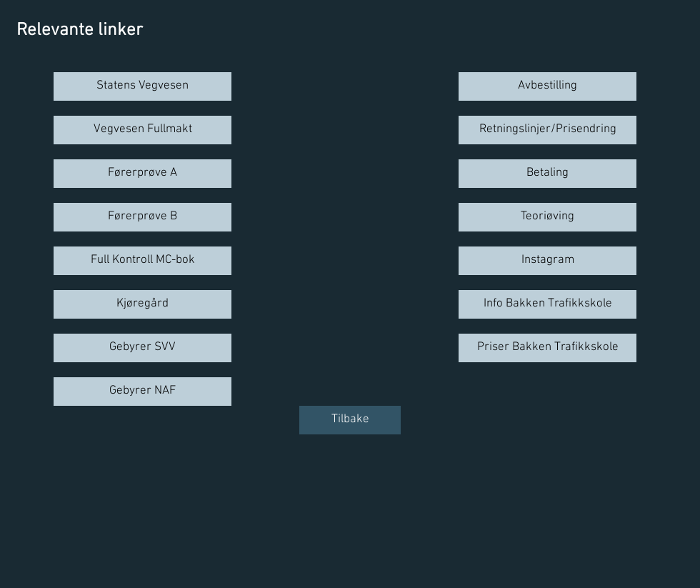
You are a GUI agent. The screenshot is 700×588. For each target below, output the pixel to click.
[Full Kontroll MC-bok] (142, 261)
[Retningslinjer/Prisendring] (547, 130)
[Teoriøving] (547, 217)
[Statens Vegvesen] (142, 86)
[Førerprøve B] (142, 217)
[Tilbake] (350, 420)
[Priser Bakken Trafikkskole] (547, 348)
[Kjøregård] (142, 304)
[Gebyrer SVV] (142, 348)
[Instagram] (547, 261)
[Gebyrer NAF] (142, 392)
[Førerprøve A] (142, 174)
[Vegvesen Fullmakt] (142, 130)
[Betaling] (547, 174)
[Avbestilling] (547, 86)
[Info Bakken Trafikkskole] (547, 304)
